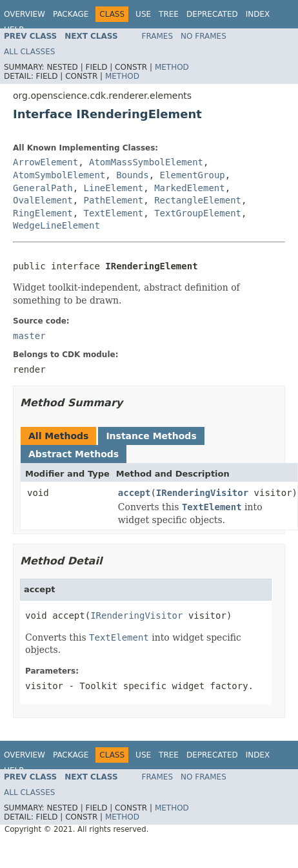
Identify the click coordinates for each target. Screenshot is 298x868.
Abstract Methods (74, 454)
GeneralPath (43, 188)
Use (143, 14)
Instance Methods (151, 436)
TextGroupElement (198, 213)
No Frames (204, 36)
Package (71, 14)
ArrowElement (45, 162)
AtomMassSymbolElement (146, 162)
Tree (169, 14)
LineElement (114, 188)
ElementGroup (193, 175)
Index (258, 14)
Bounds (133, 175)
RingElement (43, 213)
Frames (158, 36)
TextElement (114, 213)
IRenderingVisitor (202, 493)
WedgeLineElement (56, 225)
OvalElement (43, 200)
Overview (25, 14)
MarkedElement (190, 188)
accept (134, 493)
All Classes (29, 52)
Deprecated (212, 14)
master (29, 336)
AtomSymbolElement (59, 175)
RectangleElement (198, 200)
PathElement (114, 200)
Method (172, 67)
